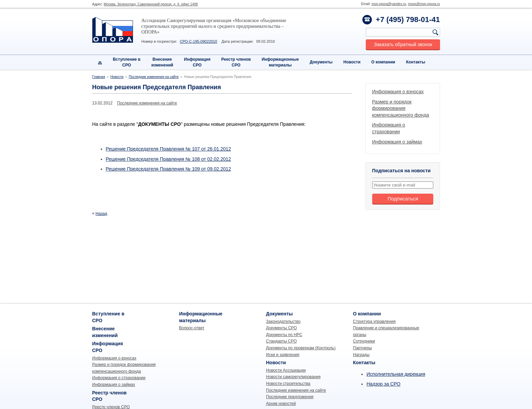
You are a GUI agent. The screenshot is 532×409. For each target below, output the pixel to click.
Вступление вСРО (127, 62)
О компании (383, 62)
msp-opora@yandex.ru (389, 4)
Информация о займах (397, 142)
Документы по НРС (284, 335)
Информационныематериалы (280, 62)
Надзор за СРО (383, 384)
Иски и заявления (283, 355)
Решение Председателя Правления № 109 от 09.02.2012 (168, 169)
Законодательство (283, 322)
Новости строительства (288, 384)
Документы (321, 62)
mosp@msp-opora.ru (424, 4)
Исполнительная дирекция (396, 374)
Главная (99, 77)
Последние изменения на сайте (154, 77)
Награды (361, 355)
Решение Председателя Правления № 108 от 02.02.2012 (168, 159)
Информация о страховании (119, 378)
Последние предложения (290, 397)
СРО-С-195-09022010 (198, 41)
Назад (101, 214)
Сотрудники (364, 341)
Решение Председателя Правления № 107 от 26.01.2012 (168, 149)
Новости (352, 62)
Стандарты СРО (281, 341)
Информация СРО (197, 62)
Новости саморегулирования (293, 377)
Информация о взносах (398, 92)
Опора (113, 30)
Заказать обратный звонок (403, 44)
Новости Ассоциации (286, 370)
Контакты (416, 62)
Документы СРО (281, 328)
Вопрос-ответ (192, 328)
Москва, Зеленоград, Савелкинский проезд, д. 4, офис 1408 (151, 4)
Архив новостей (281, 404)
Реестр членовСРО (236, 62)
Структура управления (374, 322)
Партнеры (362, 348)
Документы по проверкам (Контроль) (301, 348)
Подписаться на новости (402, 171)
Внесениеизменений (162, 62)
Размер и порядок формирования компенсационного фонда (401, 108)
